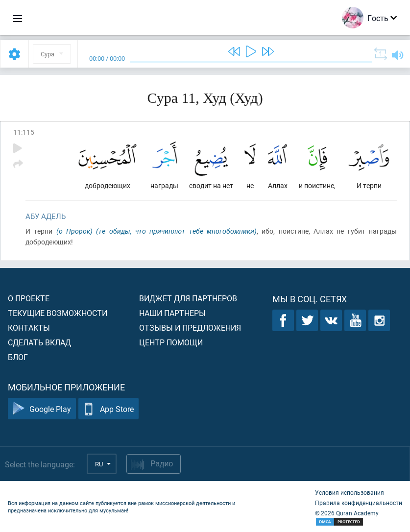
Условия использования (350, 492)
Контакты (29, 327)
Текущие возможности (58, 313)
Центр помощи (171, 342)
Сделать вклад (39, 342)
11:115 (24, 132)
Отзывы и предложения (190, 327)
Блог (18, 357)
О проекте (29, 298)
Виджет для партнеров (188, 298)
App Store (109, 409)
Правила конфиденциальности (359, 503)
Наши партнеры (172, 313)
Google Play (42, 409)
